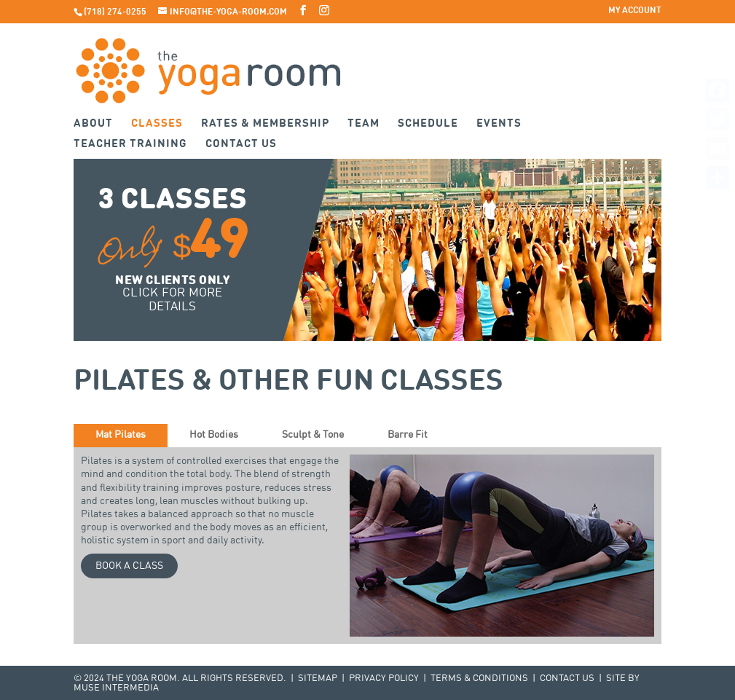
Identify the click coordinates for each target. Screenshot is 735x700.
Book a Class (129, 566)
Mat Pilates (121, 435)
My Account (635, 11)
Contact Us (241, 145)
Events (499, 124)
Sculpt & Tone (313, 435)
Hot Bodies (214, 435)
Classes (157, 124)
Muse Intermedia (116, 688)
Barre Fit (408, 435)
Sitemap (318, 679)
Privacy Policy (384, 679)
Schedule (428, 124)
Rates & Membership (265, 124)
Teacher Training (130, 145)
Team (363, 124)
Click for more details (173, 300)
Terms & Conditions (479, 679)
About (93, 124)
